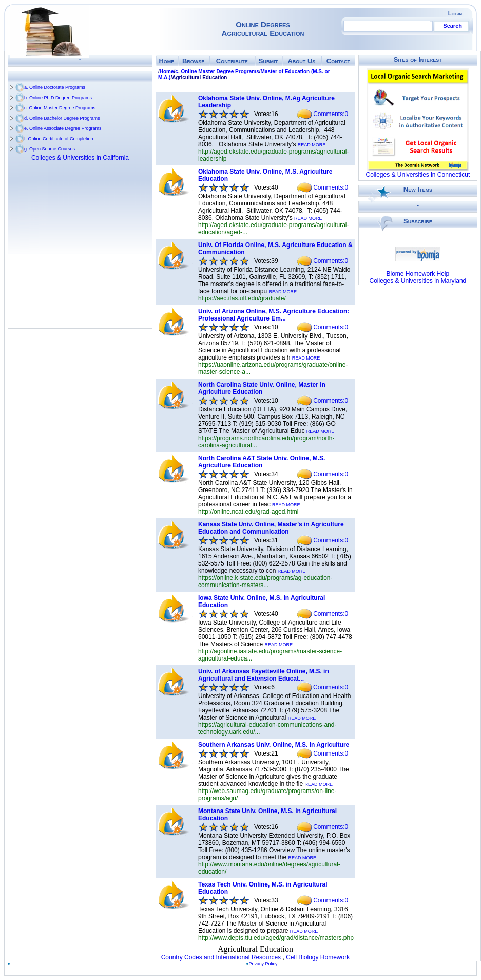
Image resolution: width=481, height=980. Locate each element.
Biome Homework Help (418, 274)
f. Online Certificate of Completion (59, 139)
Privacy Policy (265, 964)
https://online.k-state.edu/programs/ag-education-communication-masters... (265, 581)
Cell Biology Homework (318, 957)
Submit (268, 61)
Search (453, 26)
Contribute (232, 61)
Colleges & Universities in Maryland (418, 281)
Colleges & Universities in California (80, 158)
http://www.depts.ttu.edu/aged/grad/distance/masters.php (276, 938)
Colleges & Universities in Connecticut (418, 175)
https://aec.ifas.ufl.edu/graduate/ (242, 298)
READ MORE (312, 145)
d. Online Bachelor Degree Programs (62, 118)
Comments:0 (331, 114)
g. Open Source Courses (50, 149)
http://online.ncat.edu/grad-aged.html (248, 512)
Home (166, 61)
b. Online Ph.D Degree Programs (58, 98)
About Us (301, 61)
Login (455, 13)
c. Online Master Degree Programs (60, 108)
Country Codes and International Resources (221, 957)
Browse (193, 61)
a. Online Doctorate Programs (55, 87)
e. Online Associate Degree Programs (63, 128)
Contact (338, 61)
